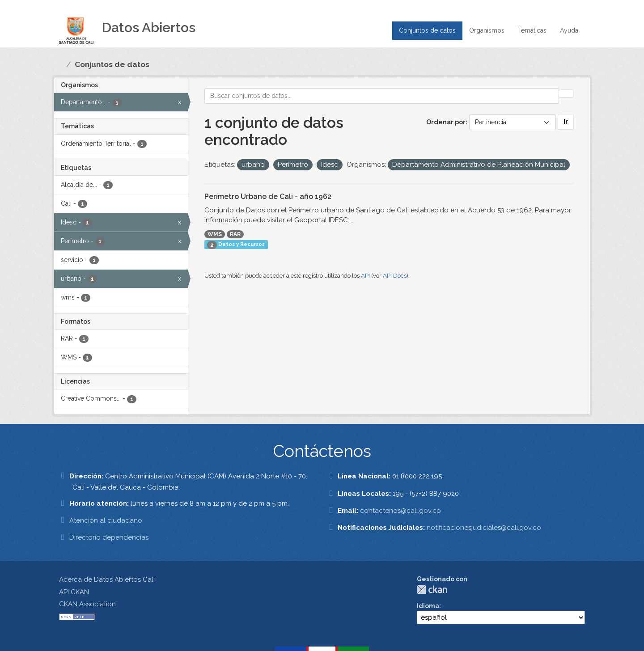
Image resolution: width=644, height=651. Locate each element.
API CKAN (74, 592)
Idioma (428, 606)
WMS (215, 234)
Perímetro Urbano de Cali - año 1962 (268, 197)
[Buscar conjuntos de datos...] (382, 96)
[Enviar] (566, 93)
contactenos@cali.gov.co (400, 511)
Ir (566, 122)
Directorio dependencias (109, 537)
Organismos (487, 30)
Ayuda (569, 30)
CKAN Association (87, 604)
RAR (235, 234)
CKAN (432, 590)
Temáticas (532, 30)
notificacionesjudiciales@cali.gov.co (484, 528)
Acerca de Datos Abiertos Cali (107, 579)
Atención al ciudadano (106, 520)
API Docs (395, 276)
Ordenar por (446, 122)
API (365, 276)
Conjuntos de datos (427, 30)
